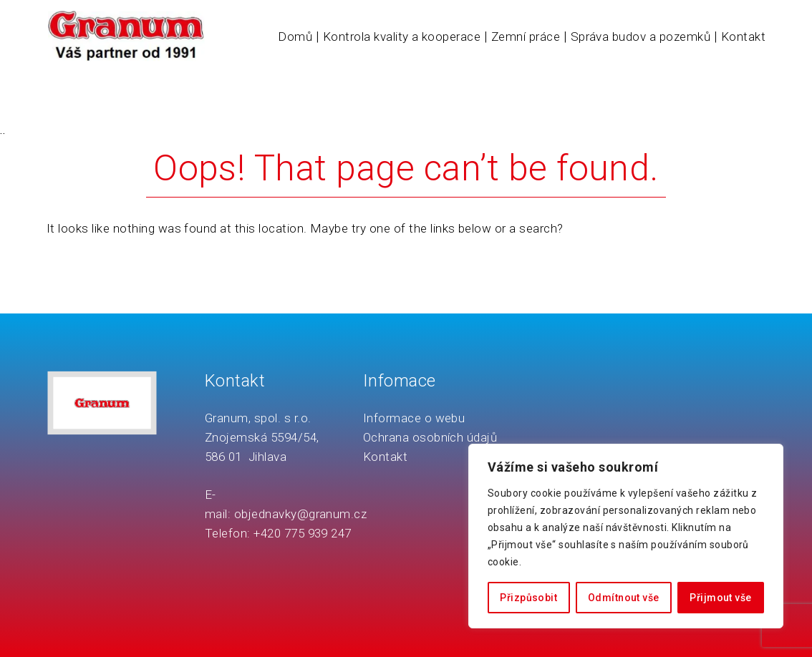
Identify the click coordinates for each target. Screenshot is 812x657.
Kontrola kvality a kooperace (402, 36)
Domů (295, 36)
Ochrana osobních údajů (430, 437)
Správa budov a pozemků (641, 36)
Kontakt (743, 36)
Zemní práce (526, 36)
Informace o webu (414, 418)
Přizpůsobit (528, 598)
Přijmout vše (720, 598)
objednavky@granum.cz (301, 514)
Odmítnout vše (623, 598)
